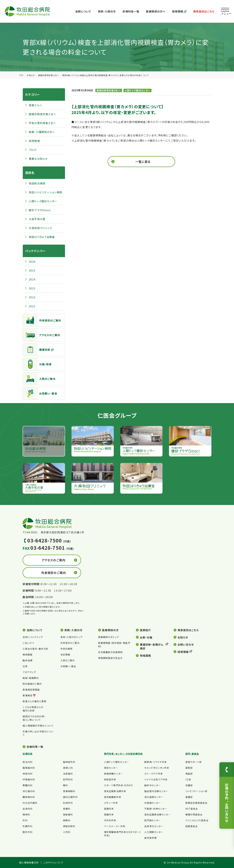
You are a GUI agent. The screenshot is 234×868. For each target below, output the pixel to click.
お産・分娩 (146, 637)
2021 (32, 306)
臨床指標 (27, 660)
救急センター (111, 768)
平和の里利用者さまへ (42, 123)
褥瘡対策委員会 (194, 814)
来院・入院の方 (107, 11)
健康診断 (37, 350)
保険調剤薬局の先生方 (110, 658)
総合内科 (27, 762)
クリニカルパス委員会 (197, 820)
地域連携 (145, 656)
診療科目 (27, 754)
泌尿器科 (68, 774)
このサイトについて (54, 863)
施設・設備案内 (31, 678)
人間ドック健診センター (137, 90)
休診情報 (65, 655)
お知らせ (31, 75)
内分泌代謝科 (30, 803)
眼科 (65, 785)
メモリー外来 (111, 803)
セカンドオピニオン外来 (157, 768)
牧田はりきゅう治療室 (42, 237)
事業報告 (27, 695)
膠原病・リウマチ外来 (156, 762)
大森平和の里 (37, 219)
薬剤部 (189, 768)
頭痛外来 (109, 814)
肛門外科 (68, 779)
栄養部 (189, 785)
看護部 (189, 797)
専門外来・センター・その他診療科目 (123, 754)
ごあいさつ (28, 643)
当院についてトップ (33, 637)
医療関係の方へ (156, 11)
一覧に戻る (143, 162)
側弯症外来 (110, 779)
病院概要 (27, 655)
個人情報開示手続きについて (38, 726)
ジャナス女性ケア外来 (156, 779)
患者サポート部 (194, 762)
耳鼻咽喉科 (69, 791)
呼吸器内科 (29, 779)
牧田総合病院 (37, 183)
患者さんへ (36, 105)
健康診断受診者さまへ (49, 75)
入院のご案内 (39, 379)
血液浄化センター (154, 826)
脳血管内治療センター (156, 791)
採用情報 (179, 11)
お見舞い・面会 (40, 393)
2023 (32, 288)
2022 (32, 297)
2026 (32, 261)
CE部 (188, 779)
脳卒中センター (153, 785)
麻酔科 (67, 820)
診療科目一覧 (131, 11)
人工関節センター (154, 832)
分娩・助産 (37, 364)
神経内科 (27, 774)
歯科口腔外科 (70, 797)
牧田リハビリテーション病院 (45, 192)
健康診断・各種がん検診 (152, 646)
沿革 (25, 666)
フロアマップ (29, 672)
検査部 (189, 774)
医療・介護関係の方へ (42, 132)
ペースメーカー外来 (115, 826)
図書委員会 (192, 826)
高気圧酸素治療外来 (115, 791)
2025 (32, 270)
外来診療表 (67, 649)
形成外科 (68, 803)
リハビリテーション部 (196, 791)
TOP (21, 75)
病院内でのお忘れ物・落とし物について (34, 718)
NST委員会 (192, 809)
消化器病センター (154, 797)
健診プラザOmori (40, 210)
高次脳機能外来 (113, 797)
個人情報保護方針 (29, 863)
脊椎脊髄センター (113, 774)
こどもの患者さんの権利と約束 (33, 709)
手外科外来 (110, 820)
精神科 (26, 814)
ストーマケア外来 (154, 774)
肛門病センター (153, 820)
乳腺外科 (27, 826)
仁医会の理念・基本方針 (35, 649)
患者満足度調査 (31, 690)
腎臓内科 (27, 785)
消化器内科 (29, 791)
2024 (32, 279)
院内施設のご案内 (32, 684)
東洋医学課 (150, 838)
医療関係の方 (110, 630)
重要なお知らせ (38, 159)
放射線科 (68, 814)
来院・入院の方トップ (71, 637)
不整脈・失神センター (156, 809)
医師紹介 (145, 630)
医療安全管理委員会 (196, 803)
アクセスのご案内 (42, 335)
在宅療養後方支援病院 (110, 652)
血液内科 (27, 809)
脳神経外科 (69, 762)
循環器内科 (29, 768)
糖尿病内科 (29, 797)
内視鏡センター (153, 803)
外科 (25, 820)
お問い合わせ (186, 644)
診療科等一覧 (35, 747)
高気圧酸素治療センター (157, 814)
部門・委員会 (192, 754)
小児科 (67, 832)
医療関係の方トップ (109, 637)
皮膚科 (67, 809)
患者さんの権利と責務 (34, 701)
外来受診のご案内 (42, 320)
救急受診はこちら (204, 11)
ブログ (33, 150)
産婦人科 (68, 768)
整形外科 (27, 832)
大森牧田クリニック (40, 228)
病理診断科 (69, 826)
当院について (83, 11)
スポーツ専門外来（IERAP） (119, 785)
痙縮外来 (109, 809)
